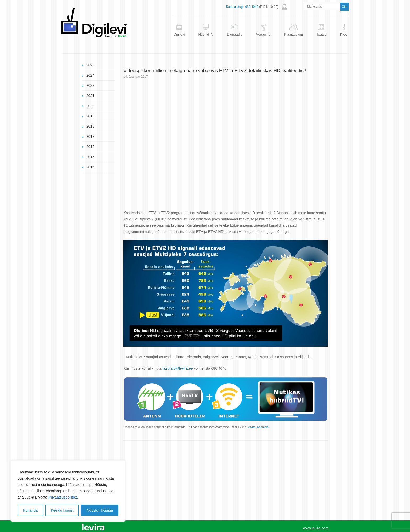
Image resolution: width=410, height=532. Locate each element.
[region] (68, 491)
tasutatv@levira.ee (178, 368)
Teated (321, 34)
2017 (90, 136)
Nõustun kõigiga (100, 510)
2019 (90, 116)
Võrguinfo (263, 34)
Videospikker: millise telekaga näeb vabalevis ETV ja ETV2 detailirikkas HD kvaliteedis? (215, 71)
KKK (344, 34)
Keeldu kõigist (62, 510)
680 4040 (252, 7)
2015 (90, 157)
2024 (90, 75)
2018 (90, 126)
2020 (90, 106)
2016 (90, 147)
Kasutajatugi (293, 34)
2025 (90, 65)
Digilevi (179, 34)
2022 (90, 85)
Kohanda (30, 510)
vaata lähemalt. (258, 427)
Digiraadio (235, 34)
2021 (90, 96)
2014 (90, 167)
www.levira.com (316, 528)
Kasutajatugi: (235, 7)
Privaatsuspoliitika (63, 497)
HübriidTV (206, 34)
